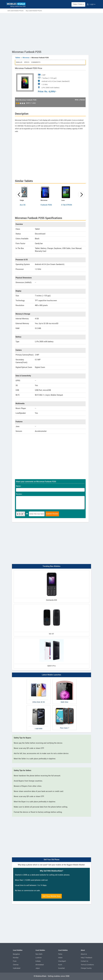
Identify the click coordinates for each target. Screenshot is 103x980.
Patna (60, 954)
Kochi (60, 965)
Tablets (18, 58)
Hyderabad (17, 968)
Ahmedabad (40, 965)
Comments (36, 62)
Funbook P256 (46, 205)
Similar (19, 62)
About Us (84, 954)
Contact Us (84, 961)
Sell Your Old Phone (52, 860)
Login (91, 4)
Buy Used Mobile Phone (34, 11)
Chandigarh (62, 961)
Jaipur (38, 968)
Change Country (86, 968)
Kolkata (38, 961)
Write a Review (80, 100)
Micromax (26, 58)
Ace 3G (23, 205)
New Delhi (39, 954)
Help (82, 958)
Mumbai (16, 958)
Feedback (89, 958)
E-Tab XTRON (67, 205)
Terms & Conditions (87, 965)
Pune (15, 961)
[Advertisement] (51, 31)
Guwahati (61, 968)
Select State (78, 4)
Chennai (16, 965)
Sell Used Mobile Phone (15, 11)
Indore (60, 958)
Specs (27, 62)
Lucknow (39, 958)
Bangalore (16, 954)
